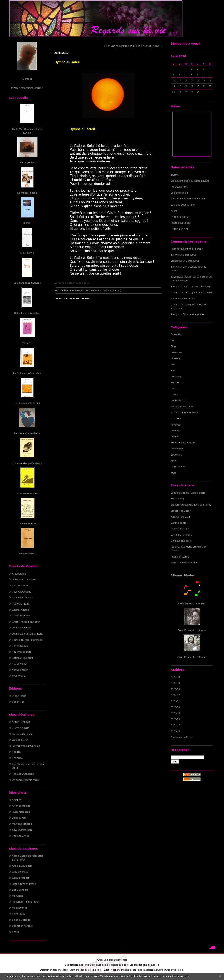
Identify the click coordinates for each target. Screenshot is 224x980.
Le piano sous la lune (183, 205)
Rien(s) (27, 223)
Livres (174, 388)
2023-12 (175, 695)
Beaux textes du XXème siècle (188, 493)
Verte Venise (27, 162)
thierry (174, 255)
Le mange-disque (27, 193)
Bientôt (175, 175)
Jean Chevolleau (22, 627)
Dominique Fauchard (24, 579)
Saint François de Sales (184, 562)
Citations (176, 358)
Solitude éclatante (27, 493)
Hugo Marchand (21, 812)
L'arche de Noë (179, 523)
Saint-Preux (19, 914)
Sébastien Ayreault (23, 926)
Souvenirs (176, 455)
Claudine (176, 261)
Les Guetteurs (20, 890)
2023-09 (175, 713)
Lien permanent (93, 290)
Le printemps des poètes (26, 746)
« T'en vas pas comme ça (118, 46)
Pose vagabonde (22, 652)
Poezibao (17, 758)
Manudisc (17, 896)
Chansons (176, 352)
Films (174, 370)
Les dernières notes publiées (113, 965)
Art (172, 340)
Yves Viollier (19, 676)
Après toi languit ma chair (27, 373)
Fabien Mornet (20, 585)
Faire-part (190, 298)
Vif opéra (27, 343)
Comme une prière (193, 314)
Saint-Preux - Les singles (192, 630)
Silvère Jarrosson (22, 830)
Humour (175, 382)
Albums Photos (183, 575)
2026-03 (175, 677)
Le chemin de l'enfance (27, 433)
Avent (174, 211)
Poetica (16, 752)
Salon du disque (21, 920)
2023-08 (175, 719)
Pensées (176, 425)
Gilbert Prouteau (21, 616)
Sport (174, 460)
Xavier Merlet (19, 664)
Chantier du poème (192, 249)
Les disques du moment (192, 603)
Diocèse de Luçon (181, 511)
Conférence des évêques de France (191, 505)
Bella (173, 249)
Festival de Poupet (23, 597)
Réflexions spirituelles (183, 442)
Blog (173, 346)
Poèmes (175, 430)
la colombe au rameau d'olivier (188, 199)
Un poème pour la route (25, 780)
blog (181, 970)
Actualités (176, 334)
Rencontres (177, 448)
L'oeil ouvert (19, 818)
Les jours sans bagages (27, 283)
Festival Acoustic (22, 592)
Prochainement (179, 187)
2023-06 (175, 731)
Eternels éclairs (21, 728)
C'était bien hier (179, 229)
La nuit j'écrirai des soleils (197, 286)
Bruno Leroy (177, 498)
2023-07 (175, 725)
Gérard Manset (20, 878)
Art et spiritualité (21, 806)
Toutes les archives (181, 737)
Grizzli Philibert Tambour (26, 622)
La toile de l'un (20, 740)
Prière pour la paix (181, 223)
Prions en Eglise (180, 557)
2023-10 (175, 707)
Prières (175, 436)
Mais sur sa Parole (181, 541)
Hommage (176, 376)
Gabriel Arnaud (20, 610)
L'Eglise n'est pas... (181, 529)
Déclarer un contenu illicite (54, 970)
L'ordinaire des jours (182, 406)
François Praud (21, 604)
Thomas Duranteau (23, 774)
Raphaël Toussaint (22, 658)
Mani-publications (22, 824)
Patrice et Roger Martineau (27, 640)
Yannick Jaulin (20, 670)
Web (173, 473)
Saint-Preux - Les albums (192, 657)
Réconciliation (27, 554)
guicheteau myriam (181, 277)
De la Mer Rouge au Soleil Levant (190, 181)
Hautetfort (122, 960)
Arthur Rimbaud (21, 722)
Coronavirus (190, 255)
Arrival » (158, 46)
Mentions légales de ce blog (84, 970)
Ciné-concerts (20, 872)
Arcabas (17, 800)
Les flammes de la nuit (27, 403)
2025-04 (175, 683)
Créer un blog (104, 960)
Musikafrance (20, 908)
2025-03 (175, 689)
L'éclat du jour (178, 400)
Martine (175, 292)
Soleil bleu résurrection (27, 313)
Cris (173, 364)
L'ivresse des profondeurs (27, 463)
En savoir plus (180, 976)
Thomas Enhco (21, 836)
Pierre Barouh (20, 646)
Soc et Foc (18, 702)
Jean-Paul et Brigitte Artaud (28, 634)
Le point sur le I (179, 193)
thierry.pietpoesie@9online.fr (27, 88)
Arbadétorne (19, 574)
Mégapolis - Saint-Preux (26, 902)
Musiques (176, 418)
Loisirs (174, 394)
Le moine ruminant (181, 535)
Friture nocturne (180, 217)
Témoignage (178, 467)
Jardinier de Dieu (180, 517)
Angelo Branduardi (23, 866)
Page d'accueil (143, 46)
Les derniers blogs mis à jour (80, 965)
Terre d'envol (27, 253)
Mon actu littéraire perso (184, 412)
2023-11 (175, 701)
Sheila (16, 932)
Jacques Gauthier (22, 734)
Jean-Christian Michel (24, 884)
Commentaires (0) (112, 290)
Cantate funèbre (27, 523)
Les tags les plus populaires (144, 965)
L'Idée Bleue (19, 696)
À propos (27, 79)
